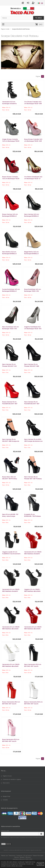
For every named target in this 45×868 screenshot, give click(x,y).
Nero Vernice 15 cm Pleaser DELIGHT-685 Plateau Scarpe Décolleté (33, 366)
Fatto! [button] (40, 864)
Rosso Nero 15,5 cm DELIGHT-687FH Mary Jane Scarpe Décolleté (10, 479)
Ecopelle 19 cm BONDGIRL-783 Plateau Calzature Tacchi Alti (32, 516)
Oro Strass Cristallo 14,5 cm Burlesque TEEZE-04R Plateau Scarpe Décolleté (33, 104)
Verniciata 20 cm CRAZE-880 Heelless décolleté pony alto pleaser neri (11, 629)
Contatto (4, 800)
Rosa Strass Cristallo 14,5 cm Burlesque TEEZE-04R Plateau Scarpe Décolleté (33, 141)
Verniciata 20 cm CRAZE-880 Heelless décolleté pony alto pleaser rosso (33, 629)
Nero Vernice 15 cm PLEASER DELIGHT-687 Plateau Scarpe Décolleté (33, 404)
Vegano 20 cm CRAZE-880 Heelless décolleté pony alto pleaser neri (32, 591)
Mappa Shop (6, 796)
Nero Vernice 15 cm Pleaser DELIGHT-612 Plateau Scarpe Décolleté (11, 366)
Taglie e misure (6, 776)
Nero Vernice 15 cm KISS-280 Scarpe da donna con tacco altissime (33, 441)
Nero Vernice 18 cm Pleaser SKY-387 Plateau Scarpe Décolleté (33, 479)
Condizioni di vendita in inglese (11, 779)
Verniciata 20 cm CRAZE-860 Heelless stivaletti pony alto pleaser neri (11, 591)
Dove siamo (5, 783)
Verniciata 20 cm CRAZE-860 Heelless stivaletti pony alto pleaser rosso (33, 554)
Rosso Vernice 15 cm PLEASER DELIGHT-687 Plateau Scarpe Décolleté (11, 404)
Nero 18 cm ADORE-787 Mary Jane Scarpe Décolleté (10, 516)
